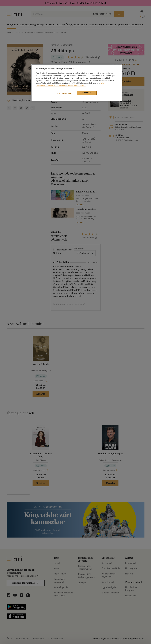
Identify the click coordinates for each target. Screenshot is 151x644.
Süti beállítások (65, 93)
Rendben (87, 93)
